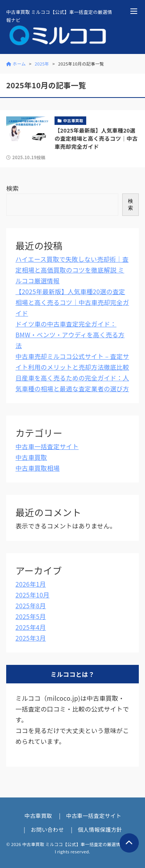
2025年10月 (32, 595)
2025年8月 (31, 606)
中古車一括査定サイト (47, 446)
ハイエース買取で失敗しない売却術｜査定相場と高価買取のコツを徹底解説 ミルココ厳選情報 (72, 270)
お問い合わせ (47, 829)
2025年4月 (31, 627)
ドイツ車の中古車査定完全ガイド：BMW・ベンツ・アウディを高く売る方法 (70, 335)
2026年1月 (31, 584)
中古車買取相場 (38, 468)
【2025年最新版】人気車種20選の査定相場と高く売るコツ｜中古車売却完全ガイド (72, 302)
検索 (13, 188)
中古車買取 (31, 457)
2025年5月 (31, 616)
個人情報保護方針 (100, 829)
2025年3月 (31, 638)
